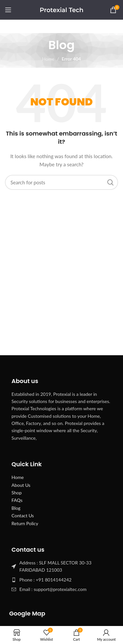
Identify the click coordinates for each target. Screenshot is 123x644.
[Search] (61, 182)
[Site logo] (61, 9)
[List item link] (61, 580)
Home (48, 59)
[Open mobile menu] (8, 10)
